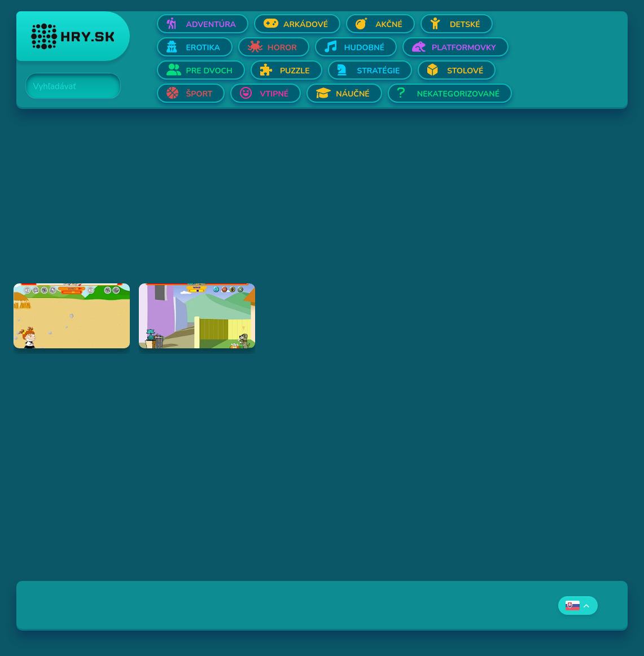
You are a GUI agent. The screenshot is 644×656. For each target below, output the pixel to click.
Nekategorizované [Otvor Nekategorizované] (458, 94)
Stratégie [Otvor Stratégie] (379, 71)
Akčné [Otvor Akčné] (389, 25)
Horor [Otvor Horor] (282, 48)
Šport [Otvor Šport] (200, 94)
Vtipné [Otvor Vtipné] (274, 94)
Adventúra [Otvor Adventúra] (211, 25)
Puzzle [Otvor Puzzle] (295, 71)
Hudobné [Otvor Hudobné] (364, 48)
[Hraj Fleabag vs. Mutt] (197, 316)
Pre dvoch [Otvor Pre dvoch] (209, 71)
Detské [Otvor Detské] (465, 25)
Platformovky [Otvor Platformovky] (464, 48)
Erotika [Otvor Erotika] (203, 48)
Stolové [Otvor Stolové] (465, 71)
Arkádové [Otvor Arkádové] (306, 25)
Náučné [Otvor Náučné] (353, 94)
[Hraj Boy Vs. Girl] (72, 316)
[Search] (67, 86)
